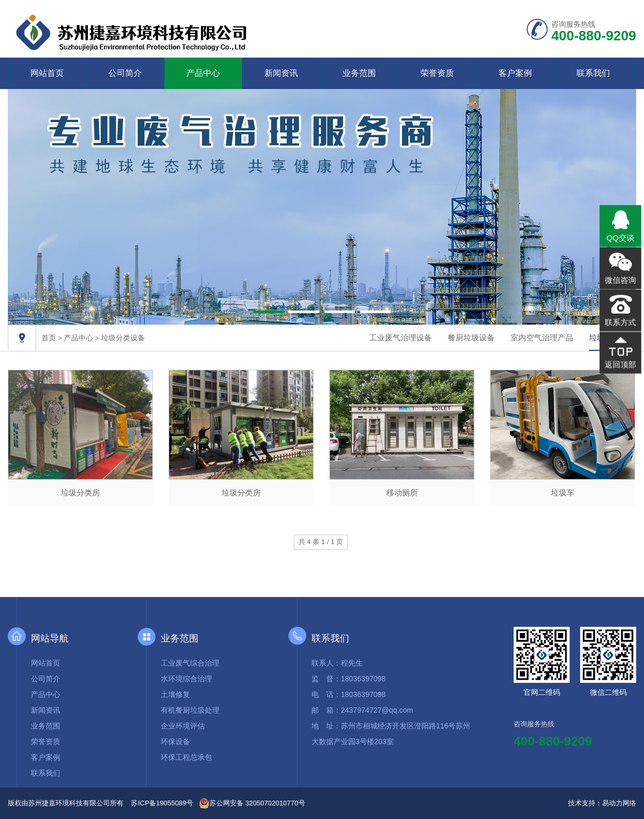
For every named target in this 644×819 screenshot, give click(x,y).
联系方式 (620, 322)
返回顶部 (620, 363)
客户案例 (515, 73)
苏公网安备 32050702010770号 (252, 803)
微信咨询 (620, 280)
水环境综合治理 (186, 679)
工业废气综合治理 (190, 663)
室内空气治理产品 (542, 337)
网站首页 (47, 73)
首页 (49, 338)
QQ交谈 (620, 239)
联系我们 (593, 73)
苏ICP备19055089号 (162, 803)
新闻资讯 (281, 73)
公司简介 (125, 73)
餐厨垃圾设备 (471, 337)
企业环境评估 (183, 726)
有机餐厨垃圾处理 (190, 710)
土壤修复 (175, 694)
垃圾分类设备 (123, 338)
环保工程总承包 (186, 757)
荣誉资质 (437, 73)
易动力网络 (619, 803)
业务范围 (359, 73)
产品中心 (203, 73)
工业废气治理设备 (401, 337)
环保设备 (175, 741)
